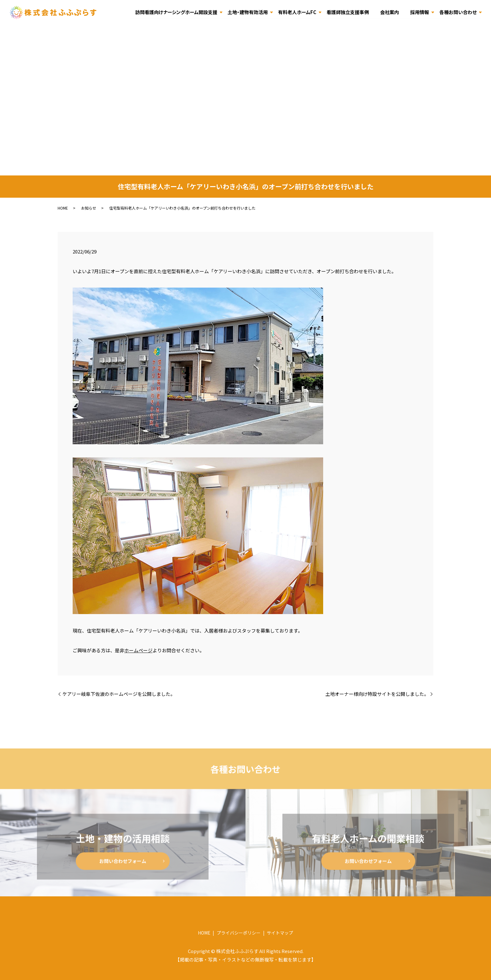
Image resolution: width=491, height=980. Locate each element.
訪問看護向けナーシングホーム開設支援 (176, 12)
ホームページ (138, 650)
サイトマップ (280, 933)
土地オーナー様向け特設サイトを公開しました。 (377, 694)
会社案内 (390, 12)
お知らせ (89, 208)
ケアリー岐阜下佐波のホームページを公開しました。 (119, 694)
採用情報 (420, 12)
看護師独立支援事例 (348, 12)
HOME (63, 208)
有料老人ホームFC (297, 12)
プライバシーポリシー (239, 933)
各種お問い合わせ (458, 12)
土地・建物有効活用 (248, 12)
